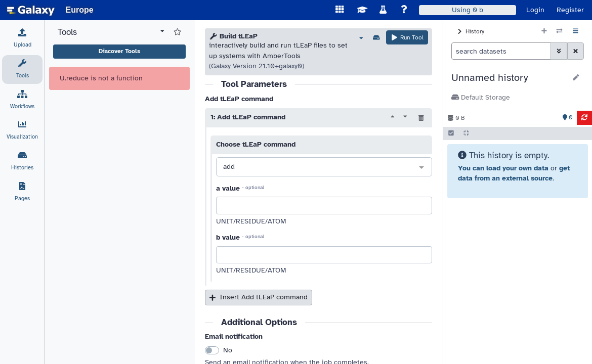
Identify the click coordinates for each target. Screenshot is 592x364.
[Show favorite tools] (177, 32)
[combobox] (324, 167)
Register (570, 10)
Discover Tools (119, 51)
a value (228, 188)
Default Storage (481, 97)
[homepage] (31, 10)
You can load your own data (503, 168)
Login (535, 10)
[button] (509, 78)
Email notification (234, 336)
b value (228, 237)
